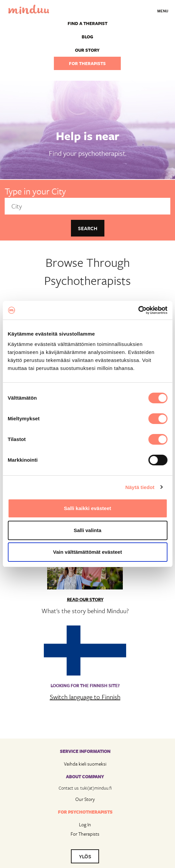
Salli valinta (87, 530)
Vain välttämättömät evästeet (88, 552)
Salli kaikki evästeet (87, 508)
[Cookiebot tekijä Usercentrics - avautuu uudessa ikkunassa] (138, 310)
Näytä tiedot (140, 487)
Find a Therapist (87, 23)
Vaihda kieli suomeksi (85, 764)
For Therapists (85, 834)
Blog (87, 37)
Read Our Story (85, 599)
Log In (85, 824)
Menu (163, 11)
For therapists (87, 63)
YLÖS (85, 856)
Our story (87, 50)
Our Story (85, 799)
